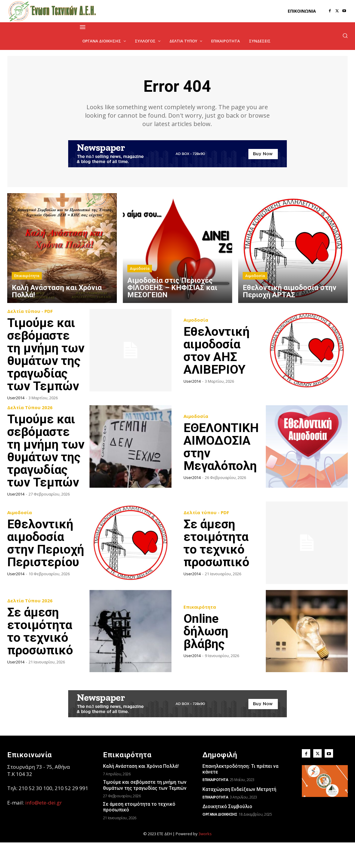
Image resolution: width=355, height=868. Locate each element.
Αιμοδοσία (140, 269)
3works (205, 859)
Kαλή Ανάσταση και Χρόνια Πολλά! (141, 792)
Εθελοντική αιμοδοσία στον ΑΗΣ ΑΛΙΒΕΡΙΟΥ (217, 351)
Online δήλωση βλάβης (206, 657)
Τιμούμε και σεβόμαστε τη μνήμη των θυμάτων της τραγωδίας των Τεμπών (145, 811)
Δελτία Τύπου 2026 (30, 420)
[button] (345, 36)
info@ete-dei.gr (44, 828)
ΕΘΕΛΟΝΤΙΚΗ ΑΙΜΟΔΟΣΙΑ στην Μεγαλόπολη (222, 460)
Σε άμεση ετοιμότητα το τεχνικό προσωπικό (217, 568)
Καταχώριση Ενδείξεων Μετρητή (239, 815)
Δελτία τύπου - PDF (30, 312)
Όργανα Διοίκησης (220, 840)
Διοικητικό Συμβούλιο (227, 832)
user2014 (16, 411)
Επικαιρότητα (27, 276)
